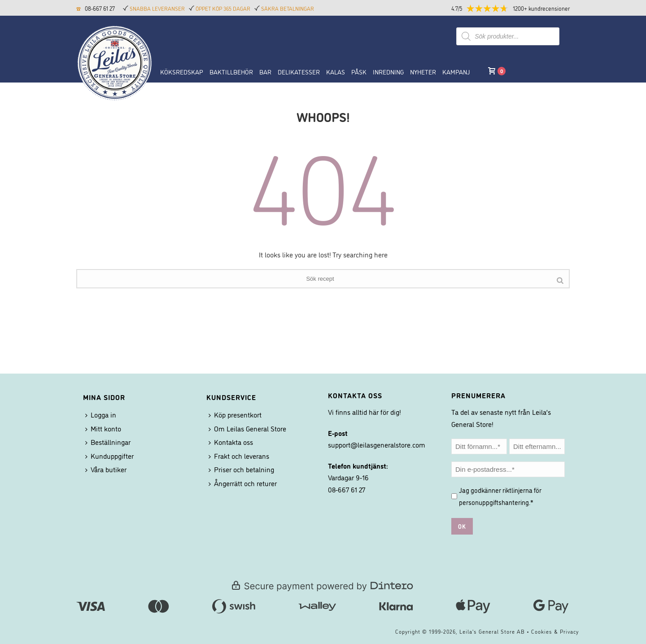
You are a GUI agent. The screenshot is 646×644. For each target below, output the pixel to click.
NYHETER (423, 72)
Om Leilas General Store (247, 428)
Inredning (388, 72)
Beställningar (108, 442)
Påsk (359, 72)
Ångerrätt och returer (243, 483)
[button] (518, 8)
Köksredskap (182, 72)
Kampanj (456, 72)
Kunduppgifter (109, 456)
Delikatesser (299, 72)
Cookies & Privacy (555, 631)
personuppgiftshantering (494, 502)
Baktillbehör (231, 72)
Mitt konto (103, 428)
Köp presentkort (235, 414)
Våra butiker (106, 469)
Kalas (336, 72)
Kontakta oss (231, 442)
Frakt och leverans (239, 456)
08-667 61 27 (100, 8)
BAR (265, 72)
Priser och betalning (241, 469)
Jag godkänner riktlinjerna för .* (500, 496)
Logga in (101, 414)
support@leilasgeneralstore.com (377, 444)
